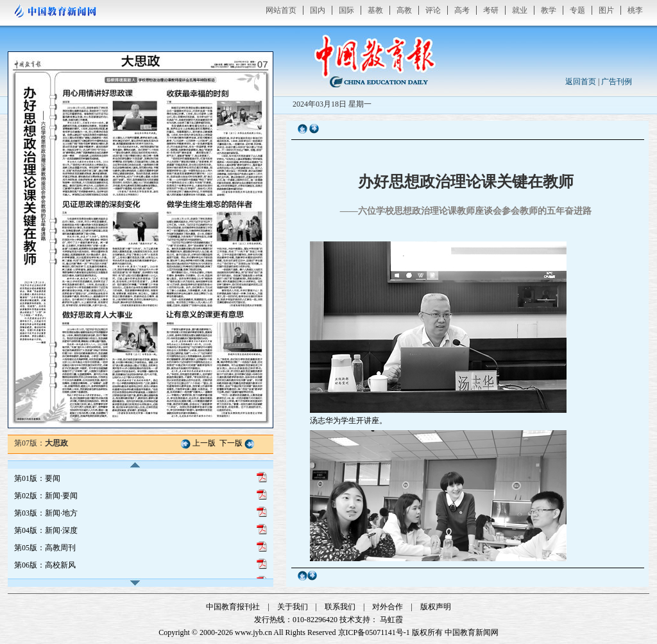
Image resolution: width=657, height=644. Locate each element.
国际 (346, 10)
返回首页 (581, 82)
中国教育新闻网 (472, 632)
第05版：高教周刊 (45, 548)
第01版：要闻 (37, 478)
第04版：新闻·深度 (46, 530)
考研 (491, 10)
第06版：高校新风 (45, 565)
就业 (520, 10)
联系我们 (340, 607)
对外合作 (388, 607)
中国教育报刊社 (233, 607)
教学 (549, 10)
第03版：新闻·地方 (46, 513)
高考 (462, 10)
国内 (318, 10)
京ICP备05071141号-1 (374, 632)
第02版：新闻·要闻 (46, 496)
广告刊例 (617, 82)
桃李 (635, 10)
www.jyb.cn (253, 632)
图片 (606, 10)
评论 (433, 10)
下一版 (231, 443)
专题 (577, 10)
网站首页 (281, 10)
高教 (404, 10)
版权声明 (436, 607)
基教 (375, 10)
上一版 (204, 443)
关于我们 (293, 607)
